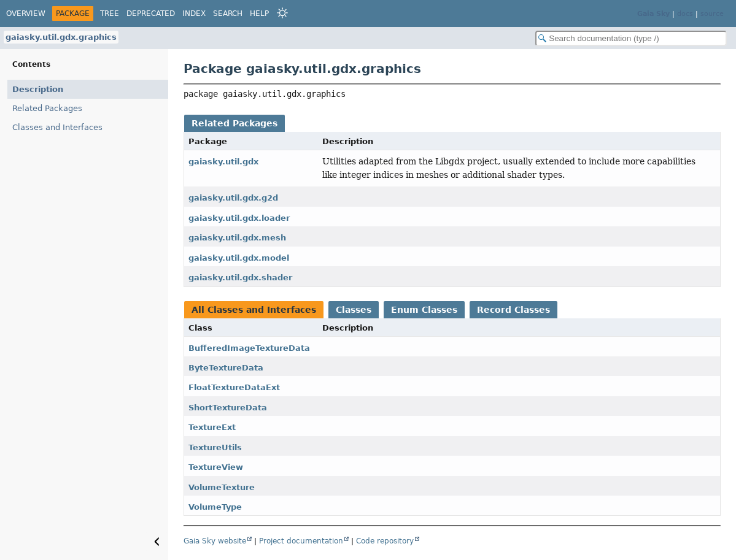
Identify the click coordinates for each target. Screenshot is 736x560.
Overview (26, 13)
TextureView (216, 467)
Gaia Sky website (215, 541)
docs (685, 14)
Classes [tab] (354, 310)
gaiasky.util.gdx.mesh (237, 238)
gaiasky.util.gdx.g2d (233, 198)
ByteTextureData (226, 368)
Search (228, 13)
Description (38, 89)
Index (194, 13)
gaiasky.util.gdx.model (239, 258)
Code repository (385, 541)
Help (259, 13)
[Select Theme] (282, 13)
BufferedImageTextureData (249, 348)
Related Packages (47, 108)
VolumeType (215, 507)
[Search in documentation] (631, 38)
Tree (110, 13)
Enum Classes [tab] (424, 310)
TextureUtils (215, 447)
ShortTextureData (228, 408)
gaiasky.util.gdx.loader (239, 218)
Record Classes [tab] (513, 310)
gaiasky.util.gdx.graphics (61, 37)
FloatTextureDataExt (234, 387)
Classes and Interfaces (57, 127)
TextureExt (212, 427)
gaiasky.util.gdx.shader (240, 278)
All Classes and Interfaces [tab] (254, 310)
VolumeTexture (222, 487)
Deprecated (151, 13)
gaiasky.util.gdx (223, 162)
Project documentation (301, 541)
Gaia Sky (653, 14)
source (712, 14)
